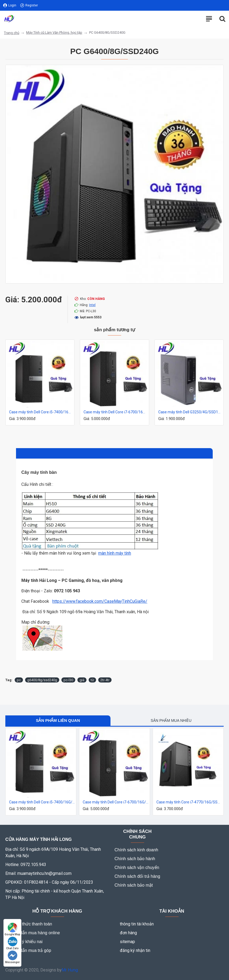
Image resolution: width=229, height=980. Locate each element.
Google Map (12, 929)
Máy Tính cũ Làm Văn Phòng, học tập (54, 33)
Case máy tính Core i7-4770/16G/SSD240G (189, 802)
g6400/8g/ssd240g (42, 680)
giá (82, 680)
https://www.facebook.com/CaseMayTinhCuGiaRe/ (100, 601)
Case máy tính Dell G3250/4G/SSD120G (190, 412)
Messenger (12, 957)
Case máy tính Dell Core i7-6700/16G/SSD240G (115, 412)
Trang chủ (12, 33)
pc (19, 680)
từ (92, 680)
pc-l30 (68, 680)
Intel (92, 305)
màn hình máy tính (115, 553)
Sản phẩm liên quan (58, 720)
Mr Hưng (70, 970)
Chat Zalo (12, 943)
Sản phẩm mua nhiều (171, 720)
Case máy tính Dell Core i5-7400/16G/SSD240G (41, 412)
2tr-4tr (105, 680)
